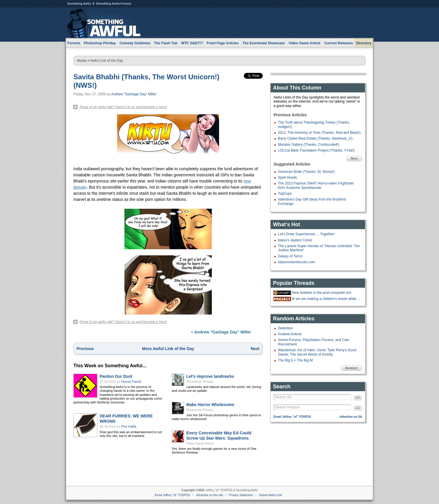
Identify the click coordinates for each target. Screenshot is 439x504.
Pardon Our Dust (116, 376)
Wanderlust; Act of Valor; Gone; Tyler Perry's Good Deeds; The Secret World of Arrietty (317, 352)
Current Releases (339, 43)
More (354, 158)
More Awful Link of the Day (168, 349)
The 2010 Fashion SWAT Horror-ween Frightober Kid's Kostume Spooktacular (316, 185)
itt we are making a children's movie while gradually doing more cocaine (326, 299)
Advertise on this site (209, 495)
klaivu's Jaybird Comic (295, 240)
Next (255, 349)
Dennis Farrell (131, 382)
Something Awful (79, 4)
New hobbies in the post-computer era (321, 293)
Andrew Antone (290, 334)
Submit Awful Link (270, 495)
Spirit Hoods (287, 178)
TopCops (285, 194)
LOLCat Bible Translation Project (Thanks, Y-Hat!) (316, 150)
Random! (351, 368)
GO (358, 398)
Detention (285, 328)
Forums (74, 43)
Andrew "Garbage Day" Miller (134, 94)
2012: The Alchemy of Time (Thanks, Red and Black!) (319, 133)
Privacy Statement (241, 495)
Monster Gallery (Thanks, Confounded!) (309, 145)
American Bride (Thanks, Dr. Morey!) (306, 172)
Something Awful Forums (114, 4)
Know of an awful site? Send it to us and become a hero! (123, 107)
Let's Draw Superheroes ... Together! (306, 234)
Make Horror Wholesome (210, 405)
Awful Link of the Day (107, 61)
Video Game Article (200, 443)
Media (82, 61)
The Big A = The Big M (295, 360)
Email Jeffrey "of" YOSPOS (292, 417)
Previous (85, 349)
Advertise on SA (351, 417)
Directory (364, 43)
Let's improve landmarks (210, 376)
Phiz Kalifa (129, 426)
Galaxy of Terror (290, 256)
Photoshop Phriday (200, 382)
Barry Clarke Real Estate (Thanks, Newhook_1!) (315, 138)
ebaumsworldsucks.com (297, 262)
